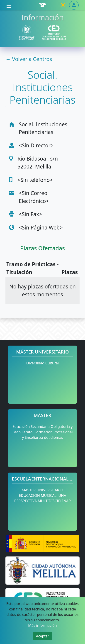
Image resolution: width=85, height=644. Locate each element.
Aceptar (42, 636)
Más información (42, 625)
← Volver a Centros (29, 59)
